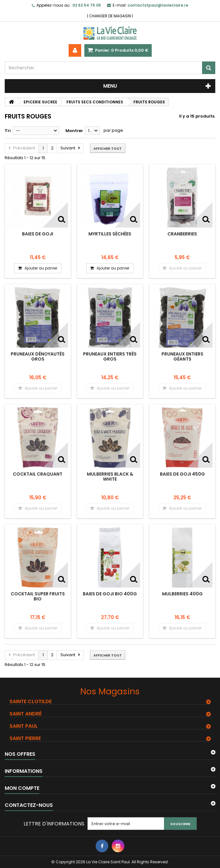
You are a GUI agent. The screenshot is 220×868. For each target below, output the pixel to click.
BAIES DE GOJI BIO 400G (110, 594)
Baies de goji (38, 234)
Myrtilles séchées (110, 234)
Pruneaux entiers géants (182, 356)
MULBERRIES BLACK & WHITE (110, 477)
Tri (8, 131)
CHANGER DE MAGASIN (110, 16)
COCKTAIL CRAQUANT (38, 474)
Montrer (74, 131)
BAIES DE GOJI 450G (182, 474)
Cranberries (182, 234)
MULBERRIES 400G (182, 594)
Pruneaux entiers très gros (110, 356)
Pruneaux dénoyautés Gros (38, 356)
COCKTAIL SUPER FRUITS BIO (38, 596)
